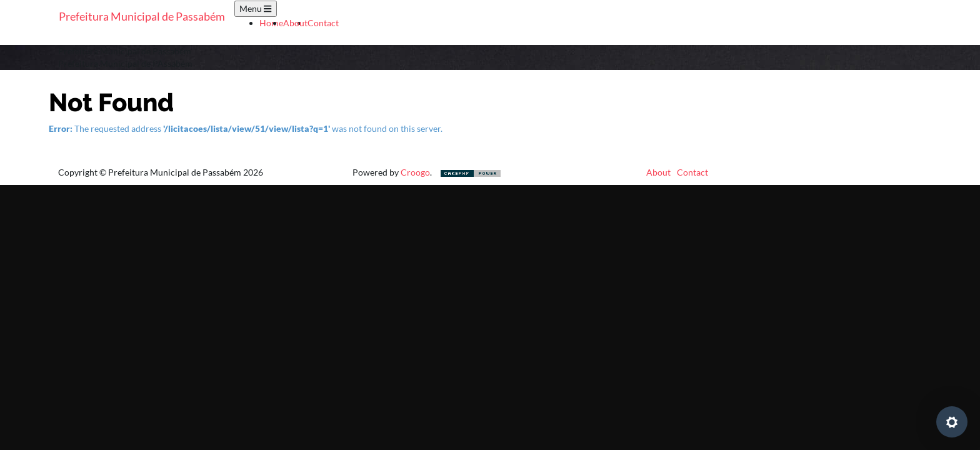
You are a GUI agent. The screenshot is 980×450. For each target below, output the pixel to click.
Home (271, 23)
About (295, 23)
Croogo (415, 172)
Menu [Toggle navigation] (255, 8)
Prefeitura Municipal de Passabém (142, 16)
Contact (323, 23)
